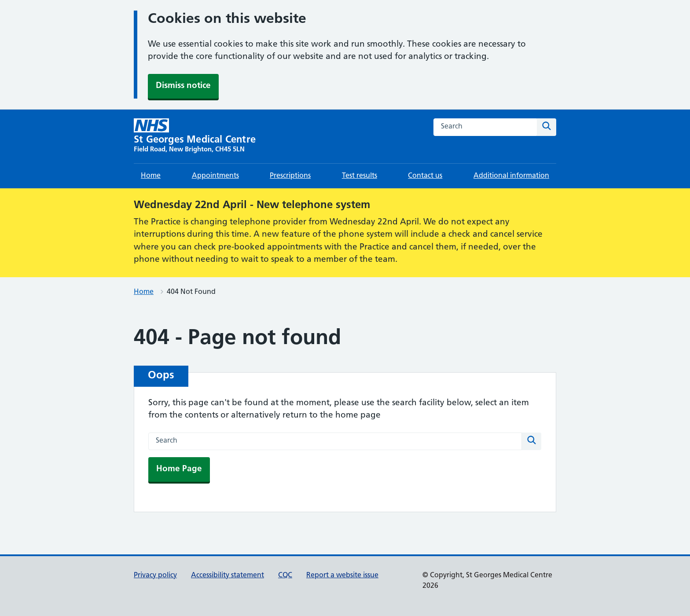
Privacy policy (155, 576)
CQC (285, 576)
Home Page (179, 469)
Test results (360, 176)
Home (151, 176)
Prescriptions (290, 176)
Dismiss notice (183, 86)
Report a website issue (342, 576)
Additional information (511, 176)
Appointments (215, 176)
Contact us (425, 176)
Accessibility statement (228, 576)
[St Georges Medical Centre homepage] (195, 136)
